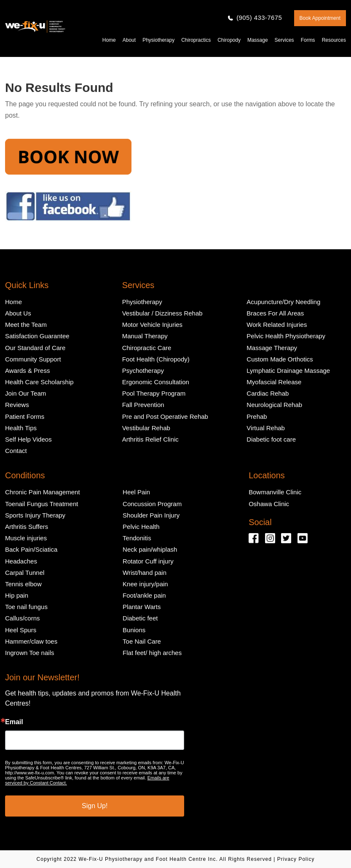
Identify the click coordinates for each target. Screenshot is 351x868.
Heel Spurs (21, 630)
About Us (18, 313)
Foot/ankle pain (144, 595)
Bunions (134, 630)
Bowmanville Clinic (275, 492)
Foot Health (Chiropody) (156, 359)
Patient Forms (25, 416)
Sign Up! (95, 806)
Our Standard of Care (35, 348)
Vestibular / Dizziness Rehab (162, 313)
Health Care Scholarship (39, 382)
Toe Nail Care (142, 641)
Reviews (17, 405)
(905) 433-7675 (259, 18)
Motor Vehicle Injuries (152, 325)
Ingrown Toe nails (29, 653)
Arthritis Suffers (27, 527)
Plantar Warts (142, 607)
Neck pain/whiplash (150, 549)
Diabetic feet (140, 618)
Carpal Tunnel (25, 573)
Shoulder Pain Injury (151, 515)
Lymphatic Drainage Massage (288, 371)
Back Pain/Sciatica (31, 549)
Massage (258, 40)
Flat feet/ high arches (152, 653)
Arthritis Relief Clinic (150, 439)
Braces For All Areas (275, 313)
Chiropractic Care (147, 348)
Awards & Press (27, 371)
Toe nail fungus (26, 607)
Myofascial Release (274, 382)
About (129, 40)
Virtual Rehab (266, 428)
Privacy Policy (296, 859)
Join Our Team (25, 393)
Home (109, 40)
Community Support (33, 359)
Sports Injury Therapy (35, 515)
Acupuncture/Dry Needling (283, 302)
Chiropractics (196, 40)
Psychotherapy (143, 371)
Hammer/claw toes (31, 641)
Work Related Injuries (277, 325)
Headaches (21, 561)
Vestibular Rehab (146, 428)
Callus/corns (23, 618)
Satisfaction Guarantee (37, 336)
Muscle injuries (26, 538)
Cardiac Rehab (268, 393)
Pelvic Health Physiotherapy (286, 336)
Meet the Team (26, 325)
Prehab (257, 416)
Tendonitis (137, 538)
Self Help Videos (28, 439)
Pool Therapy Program (154, 393)
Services (284, 40)
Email (14, 722)
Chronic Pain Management (43, 492)
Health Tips (21, 428)
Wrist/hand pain (145, 573)
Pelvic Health (141, 527)
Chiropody (229, 40)
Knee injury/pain (145, 584)
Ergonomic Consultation (156, 382)
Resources (334, 40)
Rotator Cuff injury (148, 561)
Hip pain (17, 595)
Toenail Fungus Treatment (42, 504)
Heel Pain (136, 492)
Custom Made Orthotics (280, 359)
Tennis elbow (23, 584)
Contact (16, 451)
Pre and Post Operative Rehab (165, 416)
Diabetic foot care (271, 439)
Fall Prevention (143, 405)
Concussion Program (152, 504)
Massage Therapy (272, 348)
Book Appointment (320, 18)
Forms (308, 40)
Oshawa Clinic (269, 504)
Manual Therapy (145, 336)
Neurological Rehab (274, 405)
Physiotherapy (158, 40)
